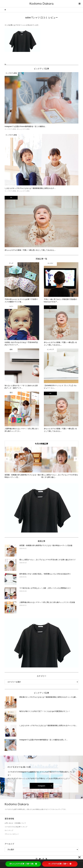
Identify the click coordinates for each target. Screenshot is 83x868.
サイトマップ (9, 830)
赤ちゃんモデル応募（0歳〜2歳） (23, 864)
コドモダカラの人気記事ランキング (16, 827)
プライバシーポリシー (12, 834)
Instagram (41, 786)
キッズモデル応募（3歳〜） (60, 864)
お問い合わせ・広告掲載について (15, 823)
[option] (23, 463)
